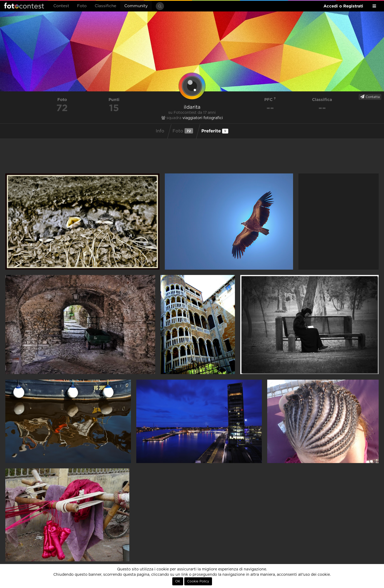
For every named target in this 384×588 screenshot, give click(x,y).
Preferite (215, 131)
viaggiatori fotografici (203, 118)
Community (136, 6)
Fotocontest (24, 6)
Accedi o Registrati (343, 6)
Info (160, 131)
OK (178, 581)
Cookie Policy (198, 581)
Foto (82, 6)
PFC (270, 100)
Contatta (370, 97)
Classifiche (105, 6)
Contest (61, 6)
